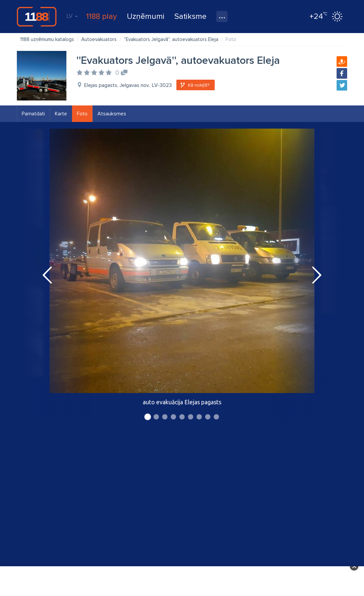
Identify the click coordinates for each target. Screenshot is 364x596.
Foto (82, 114)
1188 (37, 17)
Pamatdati (33, 114)
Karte (61, 114)
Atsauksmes (112, 114)
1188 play (102, 16)
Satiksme (190, 16)
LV (72, 16)
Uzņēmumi (146, 16)
